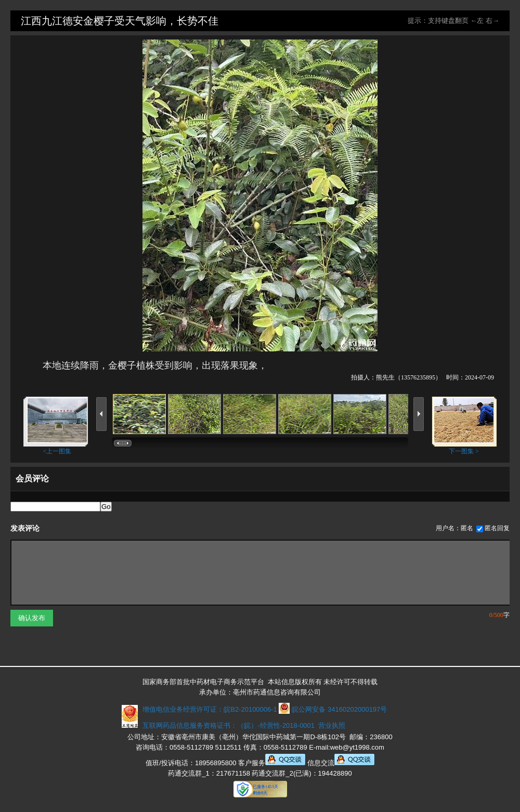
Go (106, 507)
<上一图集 (57, 451)
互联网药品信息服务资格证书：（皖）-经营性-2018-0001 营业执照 (242, 725)
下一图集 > (464, 451)
